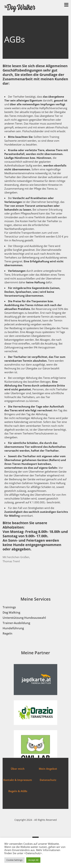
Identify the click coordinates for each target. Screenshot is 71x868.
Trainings (9, 607)
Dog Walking (11, 612)
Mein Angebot (48, 769)
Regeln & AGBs (18, 791)
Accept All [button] (33, 860)
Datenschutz (48, 780)
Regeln (7, 633)
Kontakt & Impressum (18, 780)
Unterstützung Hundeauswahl (24, 618)
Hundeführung (13, 628)
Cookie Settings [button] (14, 860)
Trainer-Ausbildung (16, 623)
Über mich (18, 769)
